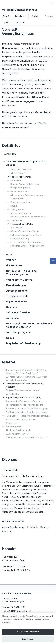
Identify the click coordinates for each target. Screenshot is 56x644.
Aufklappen (10, 154)
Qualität (35, 16)
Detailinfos (20, 16)
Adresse (21, 22)
